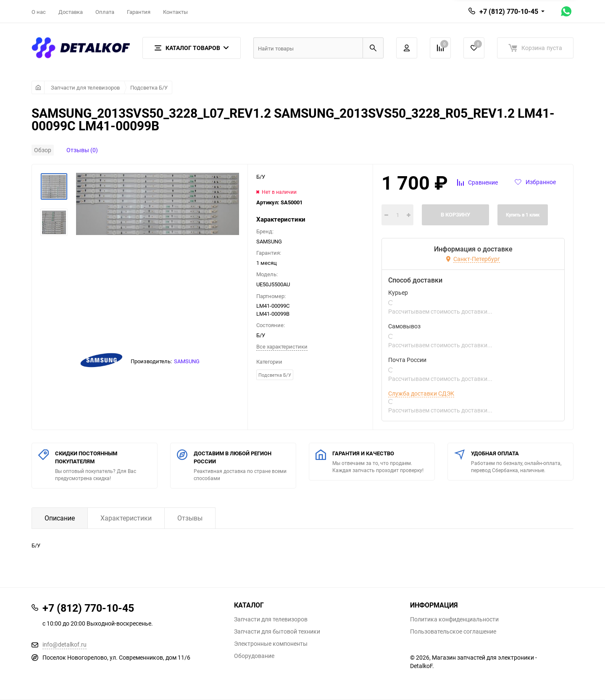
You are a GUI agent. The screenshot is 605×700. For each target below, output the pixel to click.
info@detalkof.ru (64, 644)
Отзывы (190, 518)
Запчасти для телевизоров (85, 87)
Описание (60, 518)
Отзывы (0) (82, 150)
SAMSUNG (187, 361)
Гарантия (139, 12)
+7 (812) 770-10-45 (509, 11)
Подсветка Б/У (149, 87)
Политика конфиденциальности (454, 619)
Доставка (71, 12)
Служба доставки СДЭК (421, 394)
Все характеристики (282, 346)
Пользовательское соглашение (453, 631)
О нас (39, 12)
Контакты (175, 12)
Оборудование (254, 656)
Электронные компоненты (271, 644)
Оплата (105, 12)
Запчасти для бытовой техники (277, 631)
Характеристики (126, 518)
